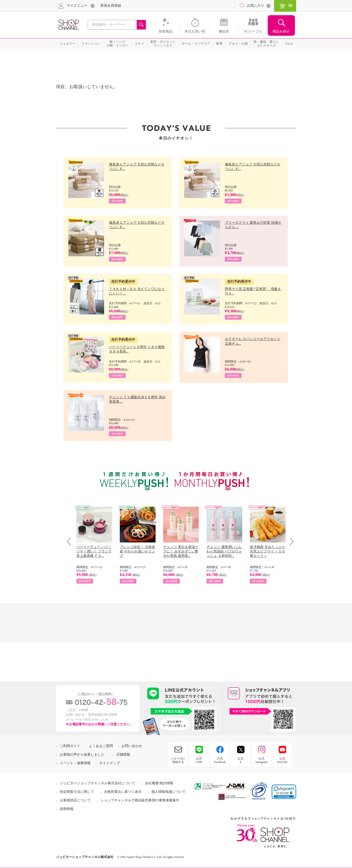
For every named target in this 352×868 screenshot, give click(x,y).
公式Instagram (261, 760)
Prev (71, 541)
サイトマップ (109, 763)
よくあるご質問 (101, 746)
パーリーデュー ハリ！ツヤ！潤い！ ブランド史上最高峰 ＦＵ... (94, 551)
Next (290, 541)
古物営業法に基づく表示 (123, 792)
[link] (284, 792)
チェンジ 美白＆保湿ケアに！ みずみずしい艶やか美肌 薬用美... (181, 551)
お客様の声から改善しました (82, 755)
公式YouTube (282, 760)
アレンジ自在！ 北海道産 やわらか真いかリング (137, 551)
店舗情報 (123, 755)
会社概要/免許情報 (159, 783)
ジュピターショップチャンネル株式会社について (97, 783)
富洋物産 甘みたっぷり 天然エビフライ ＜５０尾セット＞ (267, 551)
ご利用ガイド (70, 746)
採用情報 (67, 809)
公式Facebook (220, 760)
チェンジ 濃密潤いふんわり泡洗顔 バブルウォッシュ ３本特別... (224, 551)
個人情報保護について (169, 792)
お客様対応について (75, 800)
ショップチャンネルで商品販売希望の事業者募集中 (140, 800)
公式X (241, 760)
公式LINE (199, 760)
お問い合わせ (132, 746)
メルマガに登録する (178, 760)
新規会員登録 (111, 6)
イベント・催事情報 (75, 763)
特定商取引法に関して (77, 792)
